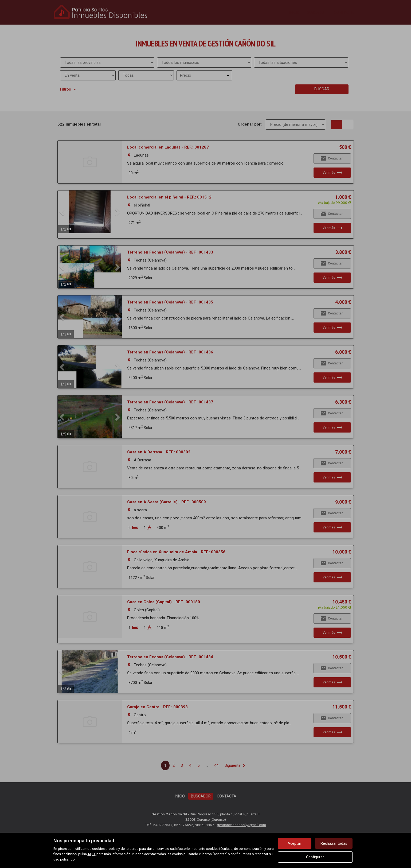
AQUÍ (92, 854)
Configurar (315, 857)
